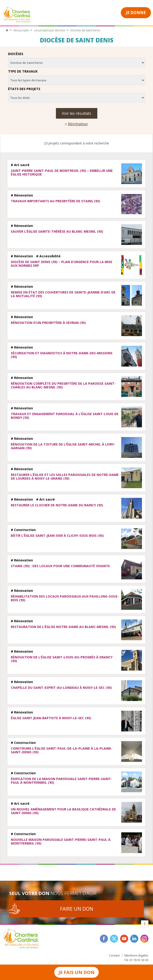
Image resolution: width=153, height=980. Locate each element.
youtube (124, 939)
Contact (114, 955)
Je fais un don (76, 972)
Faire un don (77, 909)
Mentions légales (136, 955)
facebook (104, 939)
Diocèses (16, 54)
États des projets (24, 89)
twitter (114, 939)
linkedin (134, 939)
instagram (144, 939)
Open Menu (107, 12)
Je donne (136, 13)
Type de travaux (23, 71)
